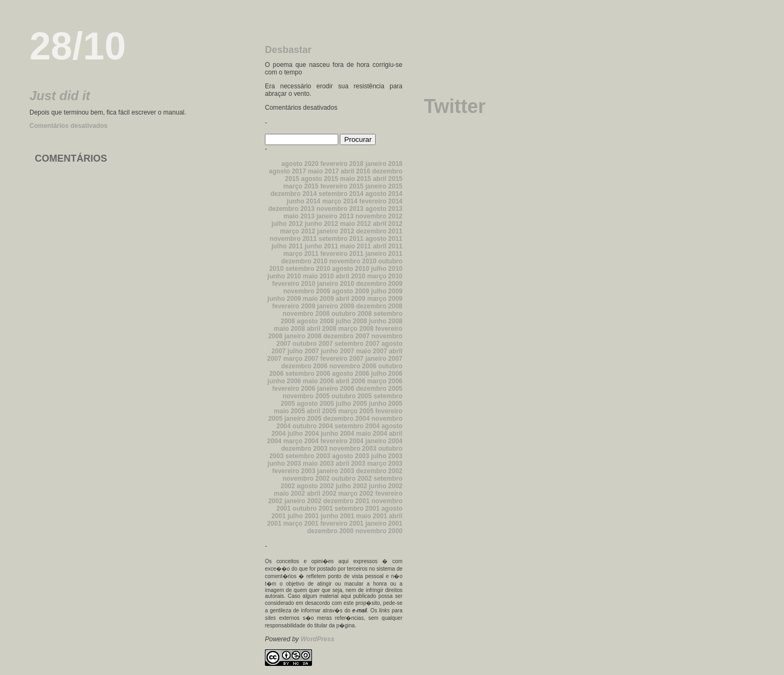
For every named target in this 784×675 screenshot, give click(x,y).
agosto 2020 (300, 164)
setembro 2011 (341, 239)
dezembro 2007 (347, 336)
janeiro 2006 (336, 389)
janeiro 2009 (336, 306)
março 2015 (301, 186)
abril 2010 (350, 276)
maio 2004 (371, 434)
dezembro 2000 (330, 531)
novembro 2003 (353, 449)
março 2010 (385, 276)
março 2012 (298, 231)
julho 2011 (287, 246)
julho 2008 (351, 321)
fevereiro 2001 (342, 524)
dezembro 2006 (304, 366)
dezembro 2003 (304, 449)
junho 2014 (304, 201)
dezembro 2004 (347, 419)
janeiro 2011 (384, 254)
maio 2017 (323, 171)
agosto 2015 (320, 179)
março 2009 (385, 299)
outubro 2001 (313, 509)
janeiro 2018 (384, 164)
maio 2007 (371, 351)
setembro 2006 (308, 374)
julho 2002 (351, 486)
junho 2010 (284, 276)
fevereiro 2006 (294, 389)
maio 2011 (355, 246)
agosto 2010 (351, 269)
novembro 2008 (306, 314)
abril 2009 (350, 299)
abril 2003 (350, 464)
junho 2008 (386, 321)
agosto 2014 (384, 194)
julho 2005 (351, 404)
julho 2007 (303, 351)
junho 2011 (321, 246)
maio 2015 (355, 179)
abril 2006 (350, 381)
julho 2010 (387, 269)
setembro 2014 (341, 194)
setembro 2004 (357, 426)
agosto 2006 (351, 374)
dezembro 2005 (379, 389)
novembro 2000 (379, 531)
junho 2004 (337, 434)
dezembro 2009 (379, 284)
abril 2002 (321, 494)
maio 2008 (290, 329)
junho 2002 (386, 486)
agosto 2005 (315, 404)
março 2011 (301, 254)
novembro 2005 (306, 396)
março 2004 (301, 441)
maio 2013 (299, 216)
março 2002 (356, 494)
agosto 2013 (384, 209)
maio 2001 (371, 516)
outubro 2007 (313, 344)
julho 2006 (387, 374)
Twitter (455, 106)
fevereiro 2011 (342, 254)
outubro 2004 (313, 426)
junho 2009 (284, 299)
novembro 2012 (379, 216)
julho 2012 (287, 224)
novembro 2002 (306, 479)
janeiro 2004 (384, 441)
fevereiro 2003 (294, 471)
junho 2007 (337, 351)
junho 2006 (284, 381)
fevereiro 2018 (342, 164)
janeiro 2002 (303, 501)
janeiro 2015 (384, 186)
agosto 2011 (384, 239)
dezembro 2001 (347, 501)
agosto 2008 (315, 321)
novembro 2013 (340, 209)
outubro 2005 (351, 396)
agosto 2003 (351, 456)
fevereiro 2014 (381, 201)
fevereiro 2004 (342, 441)
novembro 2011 (293, 239)
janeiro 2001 (384, 524)
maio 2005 (290, 411)
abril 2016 (356, 171)
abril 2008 (321, 329)
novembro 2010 (353, 261)
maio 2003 (318, 464)
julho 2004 (303, 434)
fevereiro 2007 (342, 359)
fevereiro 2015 (342, 186)
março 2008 (356, 329)
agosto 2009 (351, 291)
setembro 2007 (357, 344)
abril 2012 (388, 224)
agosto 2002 (315, 486)
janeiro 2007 (384, 359)
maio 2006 (318, 381)
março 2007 (301, 359)
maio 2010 (318, 276)
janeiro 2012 (336, 231)
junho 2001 (337, 516)
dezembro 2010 (304, 261)
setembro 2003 (308, 456)
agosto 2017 (287, 171)
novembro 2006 (353, 366)
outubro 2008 (351, 314)
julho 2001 (303, 516)
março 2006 (385, 381)
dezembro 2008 (379, 306)
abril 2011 (388, 246)
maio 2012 (355, 224)
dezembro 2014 (294, 194)
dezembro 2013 (291, 209)
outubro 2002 (351, 479)
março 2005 (356, 411)
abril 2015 (388, 179)
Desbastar (288, 50)
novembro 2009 (307, 291)
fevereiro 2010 (294, 284)
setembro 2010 (308, 269)
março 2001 (301, 524)
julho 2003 (387, 456)
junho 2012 (321, 224)
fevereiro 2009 (294, 306)
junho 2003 (284, 464)
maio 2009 (318, 299)
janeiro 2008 (303, 336)
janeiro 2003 (336, 471)
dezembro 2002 (379, 471)
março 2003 (385, 464)
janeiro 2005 (303, 419)
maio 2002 (290, 494)
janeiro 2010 (336, 284)
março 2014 (340, 201)
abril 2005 (321, 411)
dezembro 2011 (379, 231)
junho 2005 (386, 404)
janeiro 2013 (335, 216)
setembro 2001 (357, 509)
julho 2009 (387, 291)
